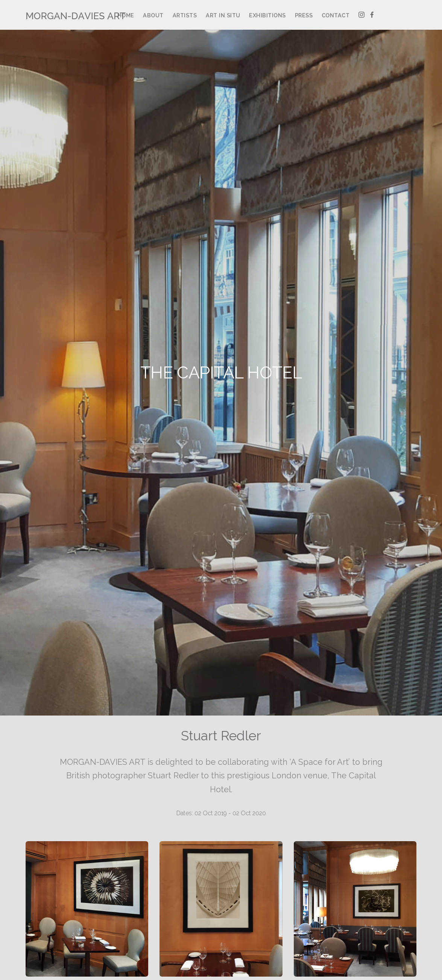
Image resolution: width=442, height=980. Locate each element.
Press (304, 15)
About (153, 15)
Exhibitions (267, 15)
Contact (336, 15)
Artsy (389, 15)
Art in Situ (223, 15)
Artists (185, 15)
